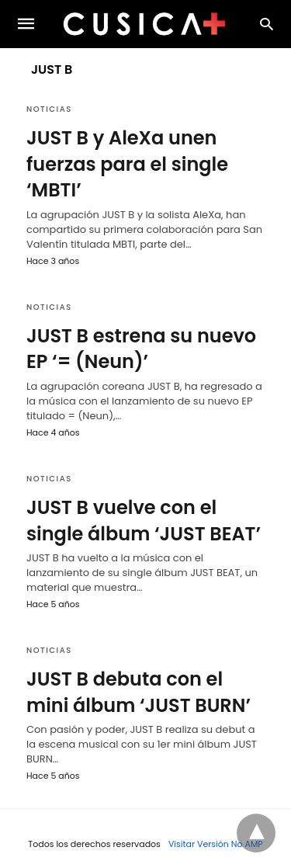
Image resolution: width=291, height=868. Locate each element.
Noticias (49, 109)
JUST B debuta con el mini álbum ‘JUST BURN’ (139, 692)
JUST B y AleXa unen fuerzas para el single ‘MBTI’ (127, 164)
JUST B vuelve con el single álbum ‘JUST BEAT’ (144, 521)
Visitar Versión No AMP (216, 844)
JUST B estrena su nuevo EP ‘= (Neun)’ (141, 349)
